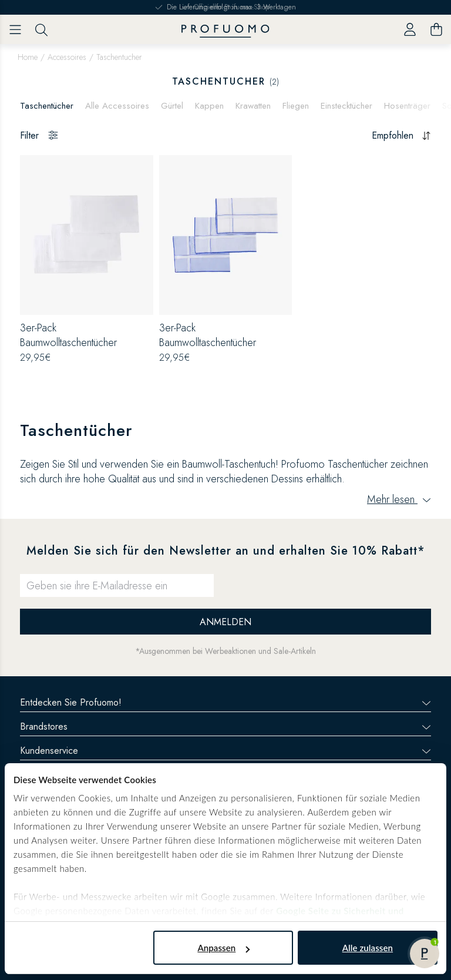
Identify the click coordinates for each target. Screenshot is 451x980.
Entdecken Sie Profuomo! (225, 702)
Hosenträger (407, 106)
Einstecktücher (346, 106)
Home (28, 57)
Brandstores (225, 726)
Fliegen (296, 106)
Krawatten (253, 106)
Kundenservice (225, 751)
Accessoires (67, 57)
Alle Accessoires (117, 106)
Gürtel (172, 106)
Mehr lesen (399, 499)
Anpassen (223, 948)
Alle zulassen (368, 948)
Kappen (209, 106)
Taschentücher (47, 106)
